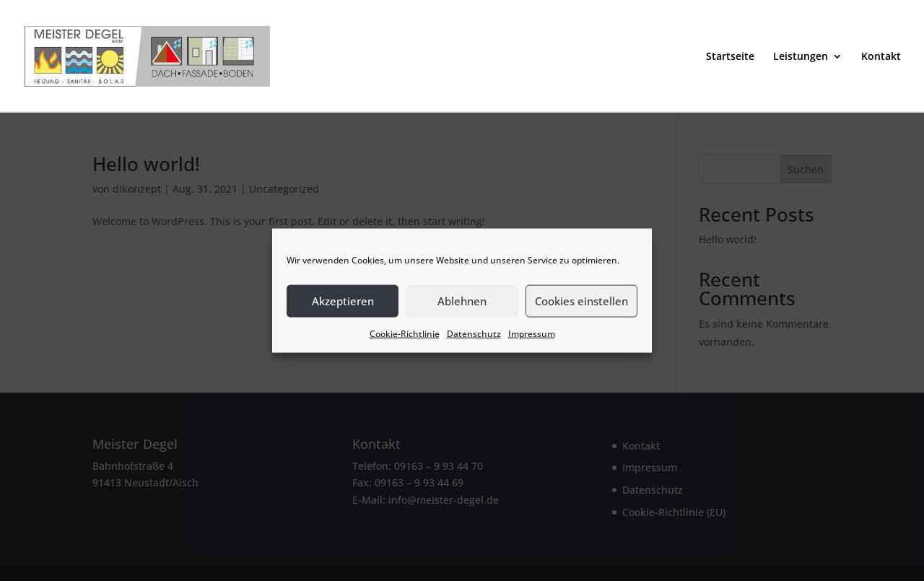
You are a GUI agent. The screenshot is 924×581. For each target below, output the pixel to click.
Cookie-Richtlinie (405, 333)
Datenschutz (474, 333)
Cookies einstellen (581, 301)
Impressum (532, 333)
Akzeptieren (343, 301)
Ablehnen (462, 301)
